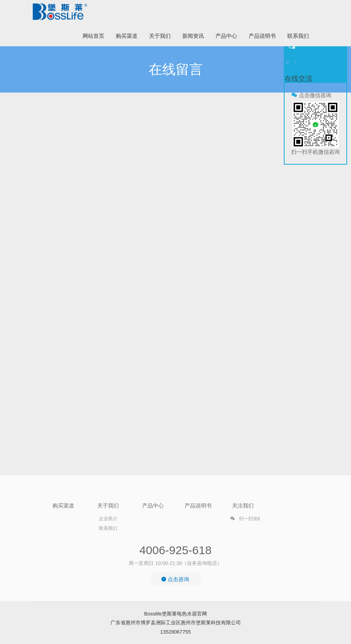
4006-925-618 (175, 550)
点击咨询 (175, 579)
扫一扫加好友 (248, 520)
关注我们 (243, 506)
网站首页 (93, 36)
